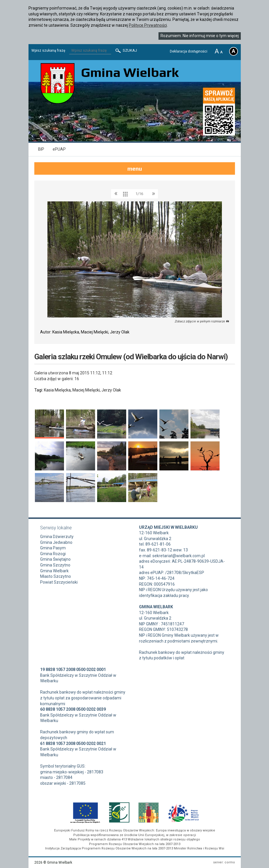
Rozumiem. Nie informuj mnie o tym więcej (200, 36)
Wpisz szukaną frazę (48, 50)
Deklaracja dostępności (189, 51)
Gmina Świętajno (55, 559)
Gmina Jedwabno (56, 542)
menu (135, 168)
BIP (41, 149)
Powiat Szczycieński (59, 582)
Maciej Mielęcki (86, 390)
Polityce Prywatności (148, 25)
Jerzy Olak (111, 390)
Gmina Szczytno (55, 565)
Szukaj (126, 51)
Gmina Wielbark (54, 571)
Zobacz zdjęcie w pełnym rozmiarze (202, 321)
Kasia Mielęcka (57, 390)
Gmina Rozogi (53, 554)
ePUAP (59, 149)
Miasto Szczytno (56, 576)
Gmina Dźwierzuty (57, 537)
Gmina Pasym (53, 548)
